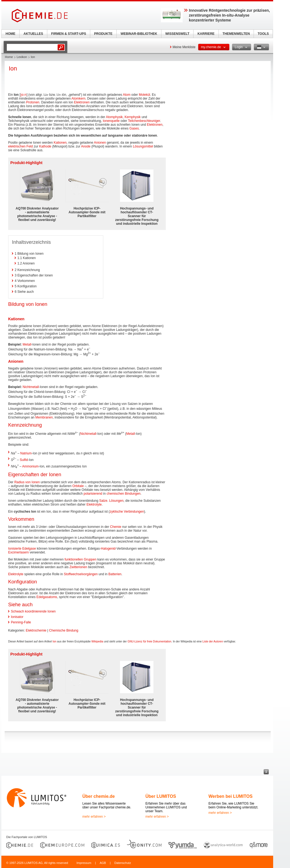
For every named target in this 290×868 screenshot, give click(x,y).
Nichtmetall (31, 387)
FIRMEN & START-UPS (68, 34)
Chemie (116, 527)
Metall (27, 344)
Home (9, 57)
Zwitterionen (78, 567)
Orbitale (78, 486)
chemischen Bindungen (124, 494)
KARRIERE (206, 34)
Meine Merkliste (184, 47)
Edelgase (29, 549)
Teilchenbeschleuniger (144, 121)
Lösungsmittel (143, 146)
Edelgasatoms (47, 597)
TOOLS (263, 34)
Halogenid (108, 549)
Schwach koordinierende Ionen (33, 611)
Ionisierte (15, 549)
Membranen (44, 417)
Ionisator (17, 617)
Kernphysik (132, 117)
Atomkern (78, 99)
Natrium (26, 453)
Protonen (33, 102)
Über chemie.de (99, 796)
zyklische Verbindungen (127, 512)
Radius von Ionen (27, 482)
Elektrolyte (94, 504)
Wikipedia (97, 641)
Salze (103, 501)
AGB (103, 863)
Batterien (115, 574)
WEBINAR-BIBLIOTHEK (139, 34)
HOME (11, 34)
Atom (127, 95)
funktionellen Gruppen (80, 559)
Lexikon (22, 57)
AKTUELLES (33, 34)
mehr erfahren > (94, 817)
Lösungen (116, 501)
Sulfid (24, 460)
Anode (86, 146)
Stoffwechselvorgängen (81, 574)
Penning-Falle (21, 622)
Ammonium (30, 466)
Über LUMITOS (161, 796)
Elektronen (82, 102)
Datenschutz (123, 863)
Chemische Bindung (64, 630)
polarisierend (93, 494)
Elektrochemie (36, 630)
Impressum (84, 863)
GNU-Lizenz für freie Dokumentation (149, 641)
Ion (54, 641)
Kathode (45, 146)
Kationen (60, 143)
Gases (134, 128)
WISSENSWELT (177, 34)
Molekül (144, 95)
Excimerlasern (18, 552)
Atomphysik (114, 117)
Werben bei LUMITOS (230, 796)
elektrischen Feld (21, 146)
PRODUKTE (103, 34)
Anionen (100, 143)
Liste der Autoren (213, 641)
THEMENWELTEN (236, 34)
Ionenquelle (111, 121)
